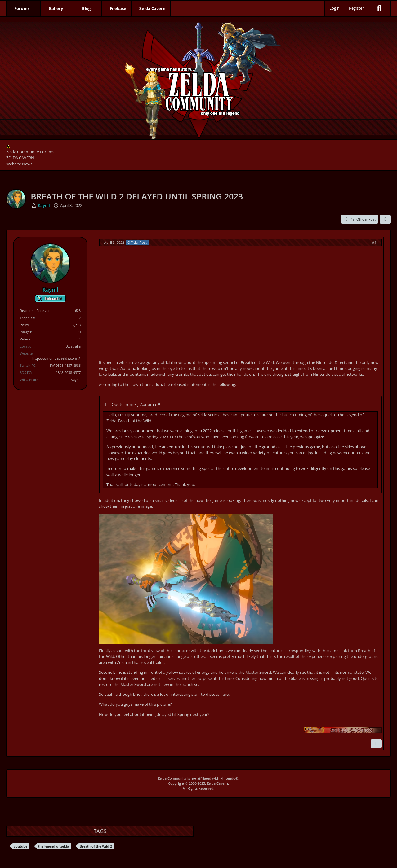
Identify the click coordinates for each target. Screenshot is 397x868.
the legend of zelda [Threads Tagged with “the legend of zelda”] (54, 846)
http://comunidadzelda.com (55, 358)
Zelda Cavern (217, 783)
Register (356, 8)
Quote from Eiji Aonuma (134, 404)
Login (335, 8)
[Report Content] (376, 744)
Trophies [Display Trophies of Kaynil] (27, 318)
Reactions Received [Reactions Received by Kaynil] (35, 311)
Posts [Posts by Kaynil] (24, 325)
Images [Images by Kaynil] (25, 332)
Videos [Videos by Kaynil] (25, 339)
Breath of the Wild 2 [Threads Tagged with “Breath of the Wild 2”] (96, 846)
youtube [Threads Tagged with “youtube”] (20, 846)
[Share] (385, 219)
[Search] (379, 8)
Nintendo (228, 778)
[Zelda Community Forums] (199, 79)
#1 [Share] (374, 242)
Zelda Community (172, 778)
